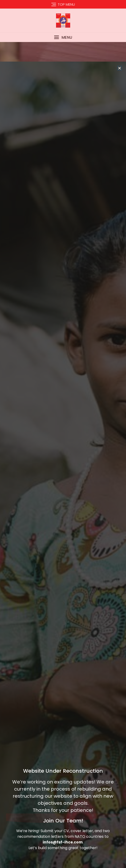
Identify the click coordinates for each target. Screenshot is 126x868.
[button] (120, 100)
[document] (63, 434)
